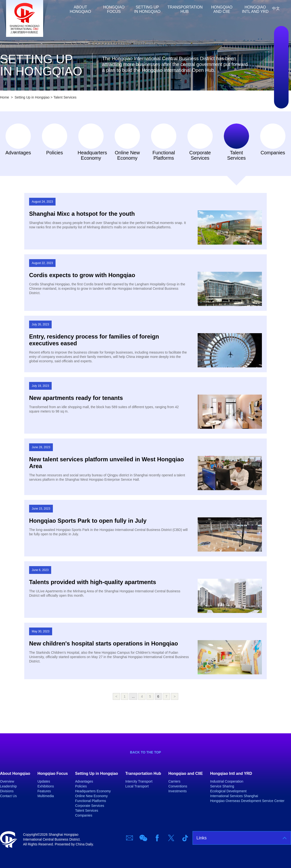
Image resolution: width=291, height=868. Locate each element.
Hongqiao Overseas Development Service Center (247, 801)
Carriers (174, 781)
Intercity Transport (139, 781)
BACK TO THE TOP (145, 752)
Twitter (281, 82)
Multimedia (46, 796)
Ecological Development (228, 791)
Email (281, 38)
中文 (276, 8)
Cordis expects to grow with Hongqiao (82, 275)
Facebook (281, 67)
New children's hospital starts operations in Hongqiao (104, 643)
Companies (273, 153)
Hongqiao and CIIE (222, 9)
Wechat (281, 53)
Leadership (8, 786)
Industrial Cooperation (227, 781)
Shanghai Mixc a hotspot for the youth (82, 214)
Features (44, 791)
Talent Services (65, 97)
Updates (44, 781)
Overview (7, 781)
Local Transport (137, 786)
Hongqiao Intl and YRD (255, 9)
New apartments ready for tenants (76, 398)
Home (61, 9)
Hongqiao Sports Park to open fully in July (88, 521)
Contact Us (8, 796)
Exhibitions (46, 786)
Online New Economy (127, 155)
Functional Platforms (164, 155)
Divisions (7, 791)
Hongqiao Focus (114, 9)
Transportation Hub (185, 9)
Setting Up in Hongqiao (147, 9)
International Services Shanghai (234, 796)
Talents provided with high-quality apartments (93, 582)
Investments (177, 791)
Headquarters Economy (91, 155)
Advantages (18, 153)
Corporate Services (200, 155)
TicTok (281, 96)
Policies (55, 153)
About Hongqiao (81, 9)
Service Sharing (222, 786)
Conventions (178, 786)
